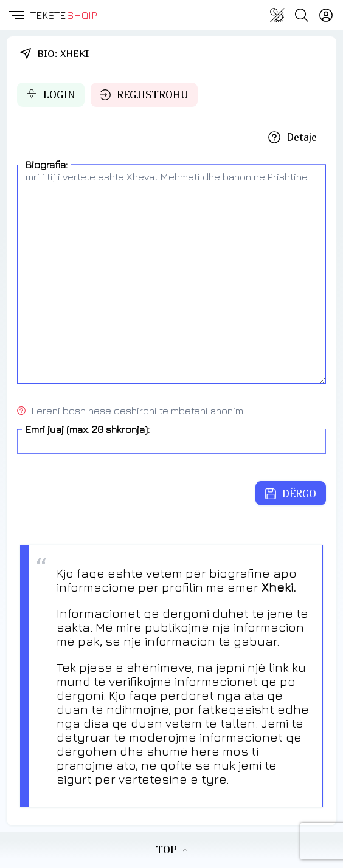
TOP (171, 850)
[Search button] (302, 15)
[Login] (326, 15)
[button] (15, 15)
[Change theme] (277, 15)
